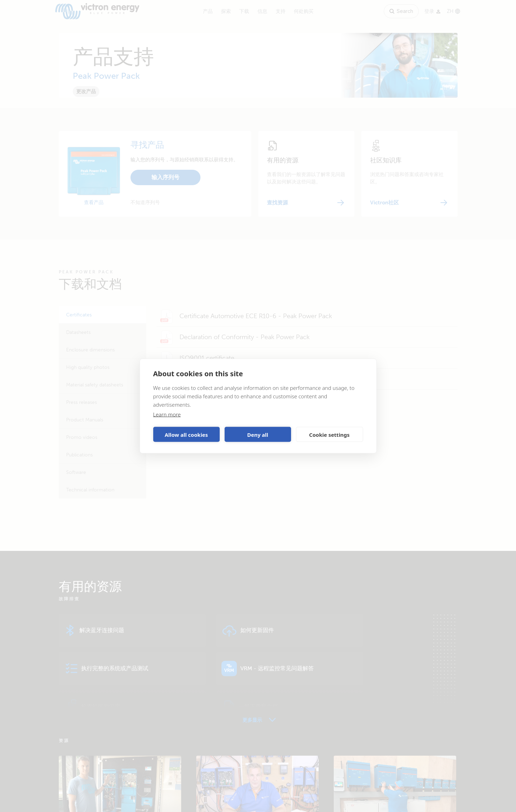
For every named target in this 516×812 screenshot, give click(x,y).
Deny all (257, 434)
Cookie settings (330, 434)
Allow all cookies (186, 434)
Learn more (167, 414)
